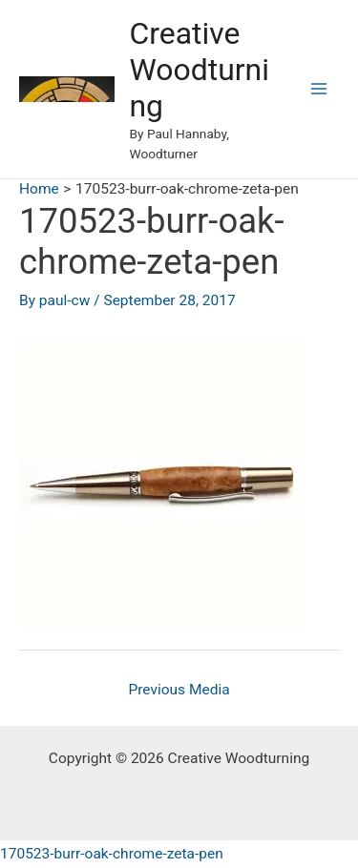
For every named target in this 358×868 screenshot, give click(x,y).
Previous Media (179, 690)
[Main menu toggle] (319, 90)
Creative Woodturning (200, 70)
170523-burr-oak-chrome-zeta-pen (112, 854)
